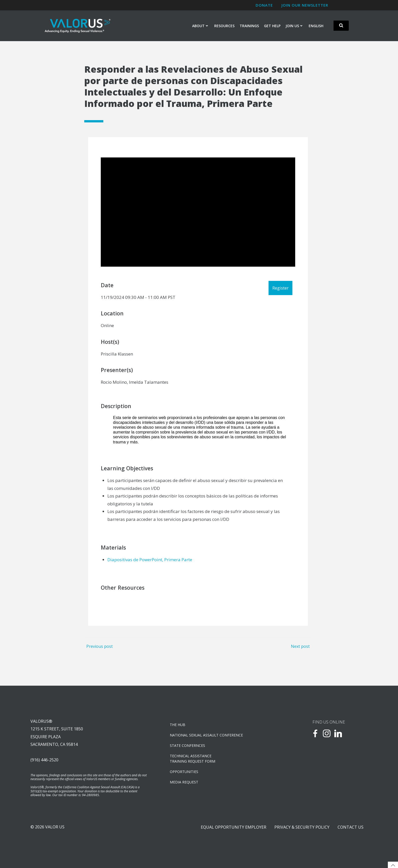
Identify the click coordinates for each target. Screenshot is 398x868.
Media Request (184, 782)
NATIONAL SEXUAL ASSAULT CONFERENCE (206, 735)
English (316, 26)
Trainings (249, 26)
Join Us (295, 26)
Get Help (272, 26)
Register (280, 288)
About (201, 26)
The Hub (178, 725)
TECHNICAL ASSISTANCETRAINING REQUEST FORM (193, 759)
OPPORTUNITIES (184, 772)
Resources (224, 26)
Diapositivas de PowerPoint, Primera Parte (150, 560)
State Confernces (187, 745)
